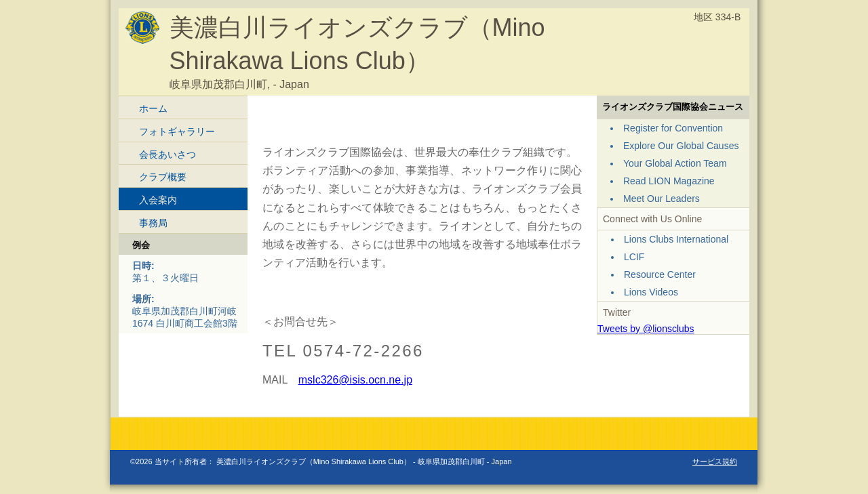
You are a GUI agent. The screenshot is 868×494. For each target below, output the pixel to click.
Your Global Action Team (675, 163)
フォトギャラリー (177, 131)
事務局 (153, 223)
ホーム (153, 108)
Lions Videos (651, 292)
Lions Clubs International (676, 239)
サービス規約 (715, 461)
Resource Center (660, 274)
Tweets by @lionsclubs (646, 329)
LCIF (634, 257)
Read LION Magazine (669, 181)
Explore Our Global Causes (681, 146)
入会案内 (158, 200)
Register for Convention (673, 128)
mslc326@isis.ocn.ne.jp (355, 380)
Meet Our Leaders (662, 199)
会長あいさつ (167, 155)
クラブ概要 (163, 177)
